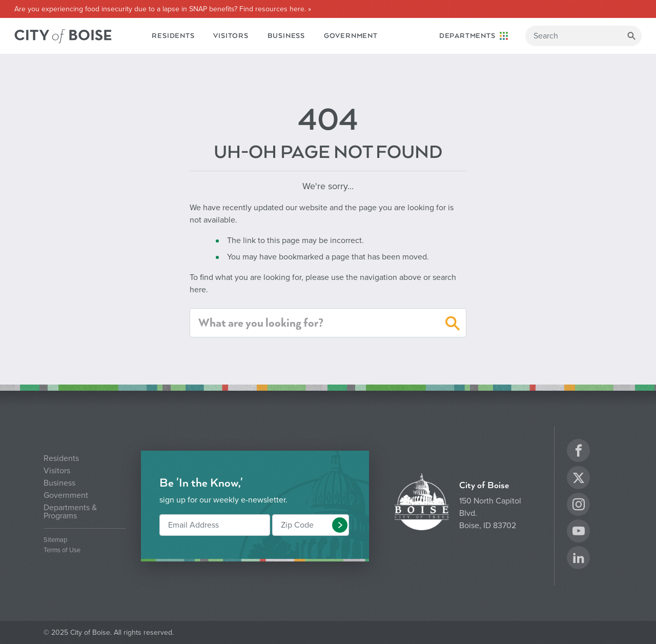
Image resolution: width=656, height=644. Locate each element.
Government (351, 36)
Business (286, 36)
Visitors (231, 36)
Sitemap (55, 540)
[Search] (583, 36)
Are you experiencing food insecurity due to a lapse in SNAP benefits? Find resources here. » (163, 9)
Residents (173, 36)
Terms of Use (62, 550)
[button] (453, 325)
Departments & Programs (70, 512)
